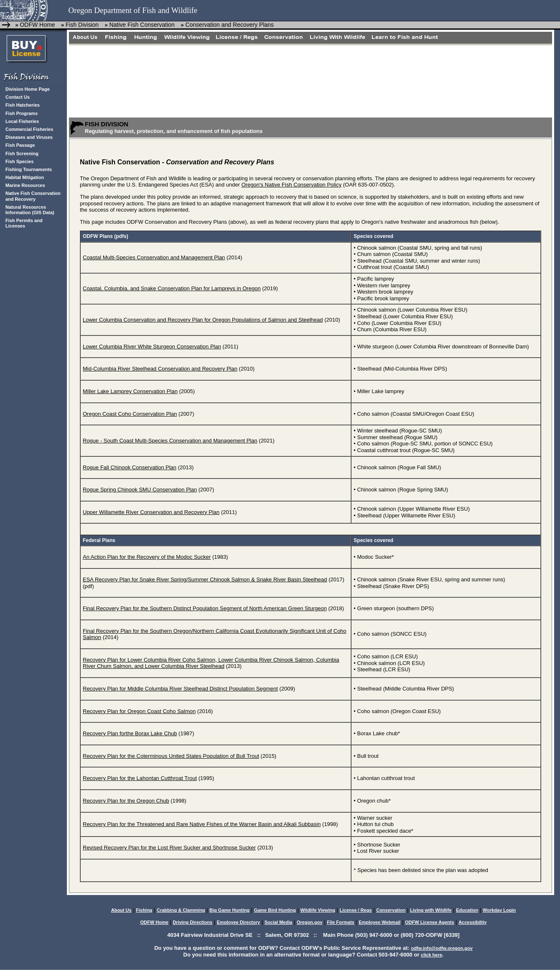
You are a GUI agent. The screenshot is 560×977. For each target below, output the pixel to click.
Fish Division (82, 25)
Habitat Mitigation (25, 177)
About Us (121, 910)
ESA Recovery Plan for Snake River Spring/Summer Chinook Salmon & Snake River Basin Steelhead (205, 579)
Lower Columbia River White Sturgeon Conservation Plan (152, 347)
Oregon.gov (310, 922)
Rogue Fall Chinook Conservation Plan (130, 467)
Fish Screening (22, 153)
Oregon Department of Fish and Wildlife (133, 10)
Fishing (144, 910)
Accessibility (472, 922)
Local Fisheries (22, 121)
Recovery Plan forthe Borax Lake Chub (130, 733)
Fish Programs (22, 113)
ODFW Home (37, 25)
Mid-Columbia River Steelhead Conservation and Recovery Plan (160, 369)
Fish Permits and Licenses (24, 223)
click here (431, 955)
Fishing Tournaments (29, 169)
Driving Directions (192, 922)
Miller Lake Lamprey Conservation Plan (130, 391)
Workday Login (499, 910)
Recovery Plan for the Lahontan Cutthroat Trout (140, 778)
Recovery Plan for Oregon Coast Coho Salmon (139, 711)
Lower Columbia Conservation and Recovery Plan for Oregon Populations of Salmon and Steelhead (203, 320)
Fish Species (19, 161)
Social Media (279, 922)
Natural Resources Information (26, 210)
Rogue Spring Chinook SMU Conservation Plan (140, 490)
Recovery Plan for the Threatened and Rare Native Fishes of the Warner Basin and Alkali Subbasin (202, 824)
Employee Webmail (379, 922)
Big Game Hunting (229, 910)
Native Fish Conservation (143, 25)
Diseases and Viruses (29, 137)
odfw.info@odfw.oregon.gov (442, 948)
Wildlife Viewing (317, 910)
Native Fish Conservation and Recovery (33, 196)
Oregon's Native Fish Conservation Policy (291, 185)
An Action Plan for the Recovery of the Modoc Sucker (147, 557)
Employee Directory (238, 922)
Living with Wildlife (431, 910)
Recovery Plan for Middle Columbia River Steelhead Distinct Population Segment (180, 689)
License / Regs (356, 910)
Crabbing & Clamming (181, 910)
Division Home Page (28, 89)
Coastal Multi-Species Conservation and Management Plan (154, 257)
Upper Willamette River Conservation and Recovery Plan (151, 512)
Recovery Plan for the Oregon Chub (126, 801)
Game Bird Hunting (275, 910)
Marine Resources (25, 185)
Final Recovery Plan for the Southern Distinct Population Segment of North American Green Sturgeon (205, 608)
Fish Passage (20, 145)
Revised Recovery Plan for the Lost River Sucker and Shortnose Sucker (169, 848)
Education (467, 910)
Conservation (391, 910)
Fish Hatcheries (23, 105)
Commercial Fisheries (29, 129)
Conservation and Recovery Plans (229, 25)
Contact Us (18, 97)
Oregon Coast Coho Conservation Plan (130, 414)
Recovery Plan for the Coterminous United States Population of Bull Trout (171, 756)
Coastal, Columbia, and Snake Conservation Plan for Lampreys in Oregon (172, 288)
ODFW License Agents (430, 922)
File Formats (340, 922)
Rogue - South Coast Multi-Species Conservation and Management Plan (170, 441)
